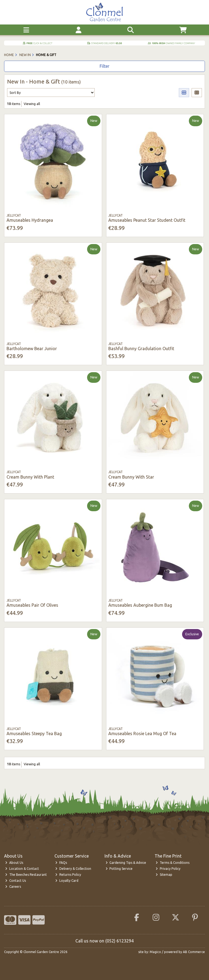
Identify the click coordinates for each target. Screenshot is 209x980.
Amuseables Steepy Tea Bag (34, 734)
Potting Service (119, 869)
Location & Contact (22, 869)
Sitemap (164, 875)
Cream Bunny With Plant (30, 477)
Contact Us (16, 881)
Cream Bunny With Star (131, 477)
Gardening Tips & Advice (126, 863)
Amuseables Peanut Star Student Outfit (147, 220)
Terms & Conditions (173, 863)
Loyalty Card (67, 881)
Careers (13, 887)
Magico (155, 952)
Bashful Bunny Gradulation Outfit (141, 349)
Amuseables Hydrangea (30, 220)
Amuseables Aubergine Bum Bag (140, 605)
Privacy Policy (168, 869)
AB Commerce (194, 952)
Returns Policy (68, 875)
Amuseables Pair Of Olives (32, 605)
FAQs (61, 863)
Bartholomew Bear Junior (32, 349)
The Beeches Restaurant (26, 875)
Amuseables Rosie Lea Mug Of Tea (142, 734)
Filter (104, 66)
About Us (14, 863)
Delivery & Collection (73, 869)
